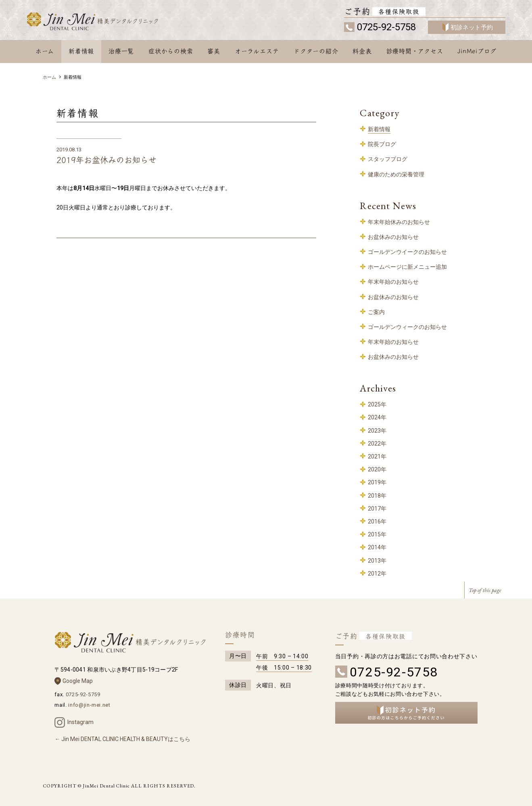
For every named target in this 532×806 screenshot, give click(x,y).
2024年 (377, 417)
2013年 (377, 561)
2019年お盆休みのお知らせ (106, 160)
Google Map (78, 681)
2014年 (377, 547)
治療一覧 (121, 51)
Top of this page (485, 590)
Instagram (80, 722)
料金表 (362, 51)
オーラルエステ (257, 51)
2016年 (377, 521)
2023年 (377, 431)
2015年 (377, 534)
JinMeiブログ (477, 51)
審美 (214, 51)
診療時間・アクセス (415, 51)
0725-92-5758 (386, 27)
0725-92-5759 (83, 694)
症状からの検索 (171, 51)
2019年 (377, 482)
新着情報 (81, 51)
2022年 (377, 444)
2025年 (377, 404)
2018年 (377, 496)
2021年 (377, 456)
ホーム (45, 51)
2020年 (377, 469)
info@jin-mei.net (89, 705)
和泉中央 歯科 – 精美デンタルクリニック (102, 23)
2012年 (377, 574)
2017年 (377, 509)
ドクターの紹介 (316, 51)
